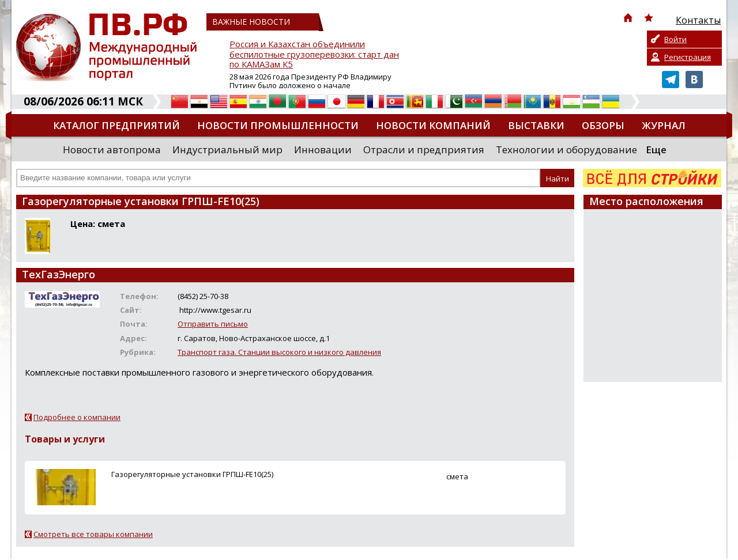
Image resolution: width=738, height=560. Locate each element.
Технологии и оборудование (566, 150)
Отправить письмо (213, 324)
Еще (656, 150)
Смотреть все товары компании (93, 534)
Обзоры (603, 125)
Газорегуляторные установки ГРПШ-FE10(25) (192, 474)
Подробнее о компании (77, 417)
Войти (675, 39)
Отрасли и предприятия (424, 150)
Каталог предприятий (116, 125)
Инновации (323, 150)
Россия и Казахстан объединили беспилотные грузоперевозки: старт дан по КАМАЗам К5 (314, 54)
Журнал (664, 125)
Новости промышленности (278, 125)
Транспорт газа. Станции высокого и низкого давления (279, 352)
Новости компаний (433, 125)
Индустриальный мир (227, 150)
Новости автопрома (112, 150)
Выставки (536, 125)
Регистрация (688, 57)
